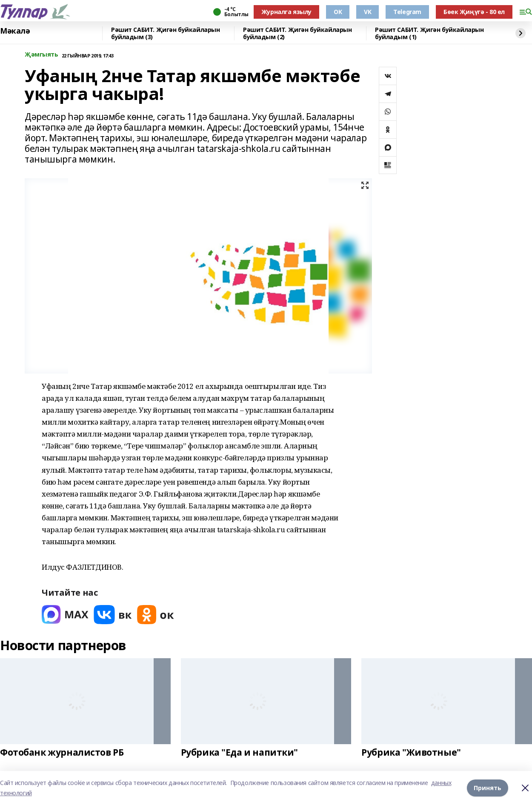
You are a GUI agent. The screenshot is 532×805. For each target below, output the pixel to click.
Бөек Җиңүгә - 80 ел (474, 12)
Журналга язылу (286, 12)
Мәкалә (15, 31)
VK (368, 12)
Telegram (407, 12)
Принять (488, 788)
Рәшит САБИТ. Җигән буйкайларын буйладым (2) (297, 33)
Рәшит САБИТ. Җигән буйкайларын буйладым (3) (165, 33)
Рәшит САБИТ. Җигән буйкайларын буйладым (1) (429, 33)
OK (338, 12)
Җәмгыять (41, 55)
